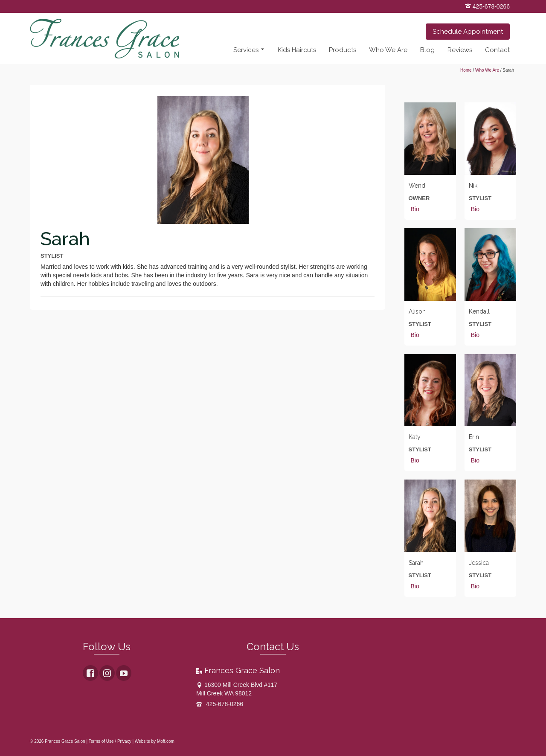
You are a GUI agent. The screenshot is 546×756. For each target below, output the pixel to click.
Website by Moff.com (155, 741)
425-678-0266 (487, 6)
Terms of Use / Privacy (110, 741)
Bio (415, 209)
